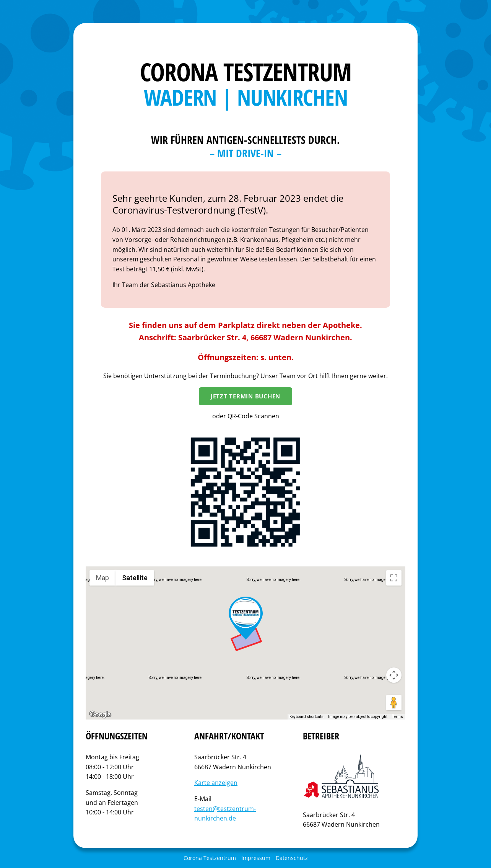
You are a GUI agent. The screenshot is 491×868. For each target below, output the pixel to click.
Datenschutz (292, 858)
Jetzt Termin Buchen (245, 396)
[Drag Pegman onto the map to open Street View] (394, 703)
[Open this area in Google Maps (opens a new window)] (100, 715)
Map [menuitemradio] (102, 578)
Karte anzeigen (216, 783)
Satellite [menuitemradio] (135, 578)
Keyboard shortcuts (306, 717)
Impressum (256, 858)
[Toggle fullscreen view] (394, 578)
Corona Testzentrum (210, 858)
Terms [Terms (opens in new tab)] (398, 717)
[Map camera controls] (394, 675)
